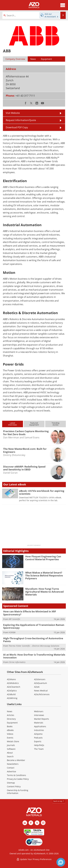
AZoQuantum (40, 683)
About (10, 753)
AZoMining (12, 698)
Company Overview (15, 59)
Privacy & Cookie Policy (18, 779)
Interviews (39, 715)
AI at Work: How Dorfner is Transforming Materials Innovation (34, 656)
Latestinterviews (12, 424)
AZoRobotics (13, 683)
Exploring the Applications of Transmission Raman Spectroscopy (34, 626)
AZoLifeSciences (42, 694)
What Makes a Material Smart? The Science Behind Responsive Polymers (44, 576)
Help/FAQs (39, 745)
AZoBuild (11, 694)
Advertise (11, 771)
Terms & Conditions (16, 775)
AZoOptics (12, 691)
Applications (40, 726)
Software (11, 749)
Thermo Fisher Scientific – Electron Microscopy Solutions (34, 646)
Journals (11, 745)
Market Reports (42, 719)
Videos (10, 734)
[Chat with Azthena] (61, 862)
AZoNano (11, 679)
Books (10, 726)
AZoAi (37, 687)
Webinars (39, 711)
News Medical (41, 691)
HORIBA (12, 632)
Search (10, 756)
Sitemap (11, 783)
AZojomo (38, 734)
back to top (59, 801)
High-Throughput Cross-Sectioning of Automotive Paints (33, 640)
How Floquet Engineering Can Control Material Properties (43, 558)
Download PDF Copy (17, 127)
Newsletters (13, 764)
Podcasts (38, 738)
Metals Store (13, 741)
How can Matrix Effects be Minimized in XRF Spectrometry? (30, 613)
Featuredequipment (34, 424)
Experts (38, 741)
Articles (11, 715)
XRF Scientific (14, 619)
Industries (39, 730)
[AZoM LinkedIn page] (25, 823)
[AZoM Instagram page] (43, 823)
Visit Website (13, 113)
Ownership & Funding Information (18, 792)
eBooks (10, 730)
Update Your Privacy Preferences (34, 859)
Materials (39, 723)
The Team (39, 749)
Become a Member (16, 760)
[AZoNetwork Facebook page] (31, 823)
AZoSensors (40, 679)
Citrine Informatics (17, 662)
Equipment (12, 723)
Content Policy (14, 786)
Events (10, 738)
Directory (11, 719)
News (10, 711)
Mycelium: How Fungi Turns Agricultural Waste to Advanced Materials (44, 592)
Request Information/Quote (21, 120)
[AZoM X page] (37, 823)
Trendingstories (56, 424)
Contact (11, 768)
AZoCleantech (14, 687)
